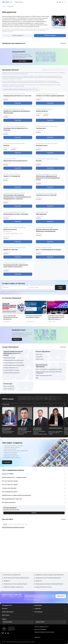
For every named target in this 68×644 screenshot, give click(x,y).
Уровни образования (8, 612)
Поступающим (38, 612)
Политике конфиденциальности (49, 291)
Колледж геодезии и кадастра (11, 370)
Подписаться (61, 596)
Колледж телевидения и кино (11, 368)
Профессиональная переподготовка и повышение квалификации (49, 372)
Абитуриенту (37, 637)
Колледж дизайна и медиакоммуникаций (14, 365)
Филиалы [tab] (10, 524)
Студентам (37, 609)
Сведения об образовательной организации (44, 632)
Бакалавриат (39, 354)
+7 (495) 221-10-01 (18, 2)
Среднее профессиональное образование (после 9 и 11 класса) (13, 354)
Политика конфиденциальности (42, 627)
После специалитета (9, 389)
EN (11, 2)
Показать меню (65, 2)
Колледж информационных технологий (13, 363)
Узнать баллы (22, 61)
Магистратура (39, 359)
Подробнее (18, 103)
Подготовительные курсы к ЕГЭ (44, 376)
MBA (37, 378)
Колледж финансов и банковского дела (13, 360)
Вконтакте (13, 597)
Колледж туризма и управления (11, 373)
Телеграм (20, 597)
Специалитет (39, 357)
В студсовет (7, 462)
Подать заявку (60, 288)
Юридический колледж (9, 358)
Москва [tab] (5, 524)
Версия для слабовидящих (41, 629)
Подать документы (18, 36)
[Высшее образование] (50, 355)
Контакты (63, 519)
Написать (34, 513)
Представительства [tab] (19, 524)
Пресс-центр (6, 615)
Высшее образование (43, 352)
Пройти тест (17, 339)
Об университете (7, 605)
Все (63, 347)
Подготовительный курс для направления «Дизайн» (49, 369)
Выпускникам (38, 605)
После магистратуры (9, 386)
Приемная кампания (50, 36)
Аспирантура (8, 384)
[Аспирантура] (18, 386)
